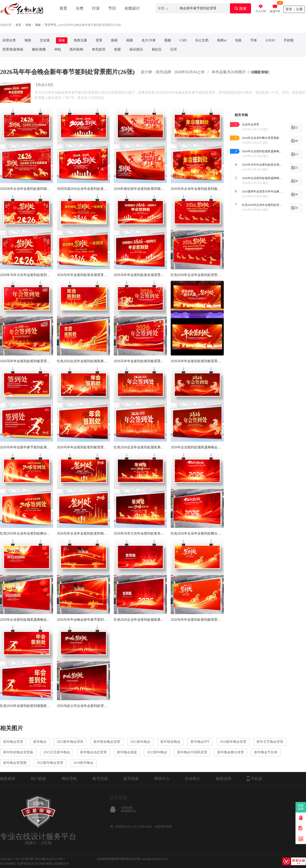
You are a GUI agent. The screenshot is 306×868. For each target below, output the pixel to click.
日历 (174, 49)
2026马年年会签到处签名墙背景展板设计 (83, 275)
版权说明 (224, 779)
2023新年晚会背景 (70, 742)
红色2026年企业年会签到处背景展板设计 (197, 275)
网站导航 (69, 779)
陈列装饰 (76, 49)
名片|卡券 (149, 40)
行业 (96, 8)
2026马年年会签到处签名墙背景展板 (140, 275)
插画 (114, 40)
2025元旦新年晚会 (57, 752)
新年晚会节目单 (266, 752)
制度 (118, 49)
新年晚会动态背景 (93, 752)
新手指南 (131, 779)
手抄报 (289, 40)
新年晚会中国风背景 (192, 752)
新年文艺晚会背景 (270, 742)
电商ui (222, 40)
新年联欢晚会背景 (107, 742)
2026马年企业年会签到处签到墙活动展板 (27, 189)
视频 (168, 40)
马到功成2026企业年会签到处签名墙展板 (83, 189)
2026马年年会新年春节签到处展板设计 (27, 447)
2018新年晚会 (83, 763)
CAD (183, 40)
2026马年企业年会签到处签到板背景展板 (197, 189)
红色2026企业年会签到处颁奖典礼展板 (83, 361)
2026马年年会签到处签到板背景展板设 (27, 361)
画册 (130, 40)
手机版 (254, 778)
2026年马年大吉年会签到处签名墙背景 (140, 533)
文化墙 (45, 40)
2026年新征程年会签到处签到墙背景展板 (140, 189)
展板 (38, 25)
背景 (99, 40)
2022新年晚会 (157, 752)
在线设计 (132, 8)
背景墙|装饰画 (13, 49)
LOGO (270, 40)
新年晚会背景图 (15, 763)
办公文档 (202, 40)
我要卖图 (301, 807)
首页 (63, 8)
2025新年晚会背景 (50, 763)
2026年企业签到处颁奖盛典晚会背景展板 (197, 447)
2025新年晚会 (140, 742)
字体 (254, 40)
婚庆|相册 (39, 49)
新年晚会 (40, 742)
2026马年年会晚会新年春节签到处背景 (83, 620)
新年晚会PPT (200, 742)
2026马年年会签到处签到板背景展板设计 (197, 620)
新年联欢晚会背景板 (18, 752)
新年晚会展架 (127, 752)
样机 (58, 49)
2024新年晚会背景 (233, 742)
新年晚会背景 (13, 742)
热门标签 (38, 779)
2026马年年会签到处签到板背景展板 (140, 361)
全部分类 (9, 40)
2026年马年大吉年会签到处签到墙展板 (27, 275)
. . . (57, 25)
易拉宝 (157, 49)
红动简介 (193, 779)
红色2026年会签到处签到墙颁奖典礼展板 (27, 706)
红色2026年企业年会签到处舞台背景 (27, 533)
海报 (28, 40)
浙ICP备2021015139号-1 (50, 859)
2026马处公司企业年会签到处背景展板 (83, 706)
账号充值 (100, 779)
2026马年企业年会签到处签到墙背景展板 (83, 533)
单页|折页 (99, 49)
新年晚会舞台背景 (231, 752)
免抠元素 (80, 40)
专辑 (28, 25)
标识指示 (136, 49)
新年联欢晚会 (170, 742)
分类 (80, 8)
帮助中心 (162, 779)
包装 (238, 40)
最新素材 (8, 779)
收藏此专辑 (259, 72)
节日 (112, 8)
